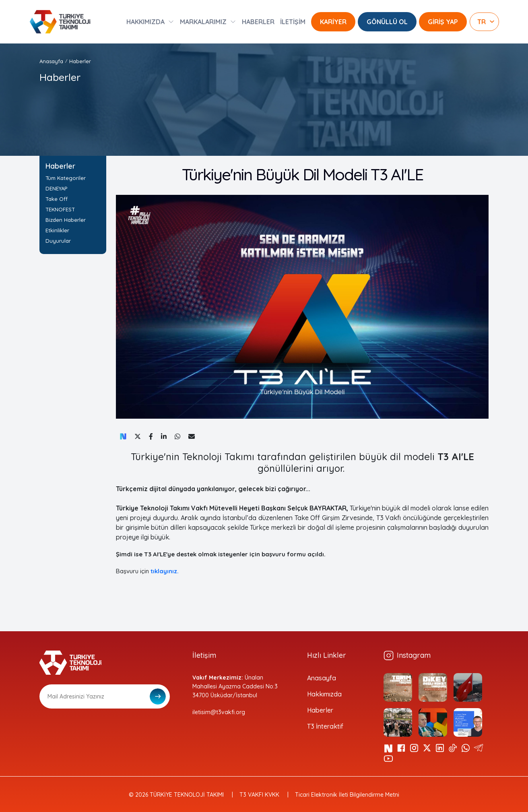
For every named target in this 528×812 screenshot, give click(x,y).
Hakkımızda (324, 694)
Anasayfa (51, 61)
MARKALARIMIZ (203, 22)
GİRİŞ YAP (443, 22)
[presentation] (101, 728)
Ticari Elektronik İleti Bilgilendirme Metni (347, 795)
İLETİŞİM (293, 22)
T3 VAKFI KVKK (259, 795)
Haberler (80, 61)
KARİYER (333, 22)
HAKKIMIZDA (145, 22)
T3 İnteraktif (325, 726)
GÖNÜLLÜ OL (387, 22)
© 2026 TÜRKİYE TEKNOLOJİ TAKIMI (176, 795)
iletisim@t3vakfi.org (219, 712)
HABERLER (258, 22)
